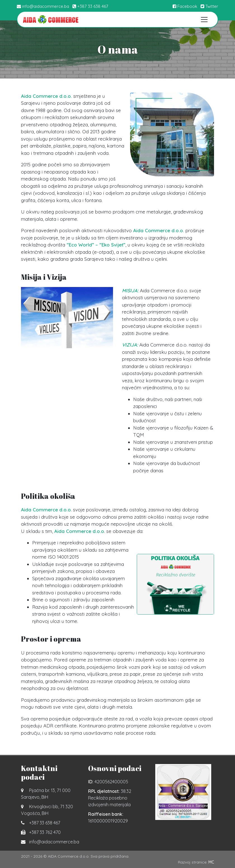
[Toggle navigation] (204, 19)
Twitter (209, 6)
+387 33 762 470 (45, 832)
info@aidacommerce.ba (46, 6)
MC (211, 862)
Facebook (185, 6)
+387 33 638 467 (93, 6)
